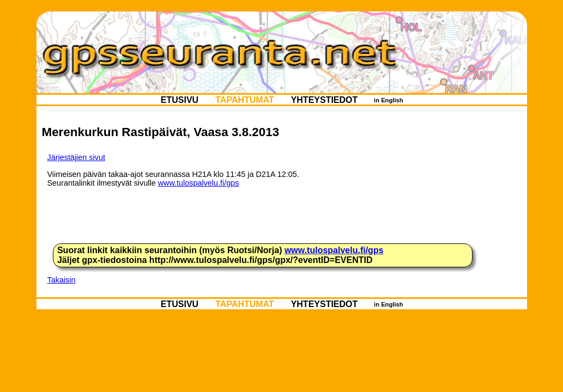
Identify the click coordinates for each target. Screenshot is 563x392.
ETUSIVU (179, 99)
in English (389, 100)
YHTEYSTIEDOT (324, 99)
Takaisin (62, 280)
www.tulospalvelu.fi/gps (199, 183)
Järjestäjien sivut (76, 157)
